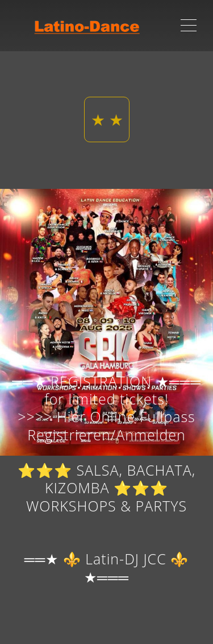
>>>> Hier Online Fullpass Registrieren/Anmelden (106, 425)
